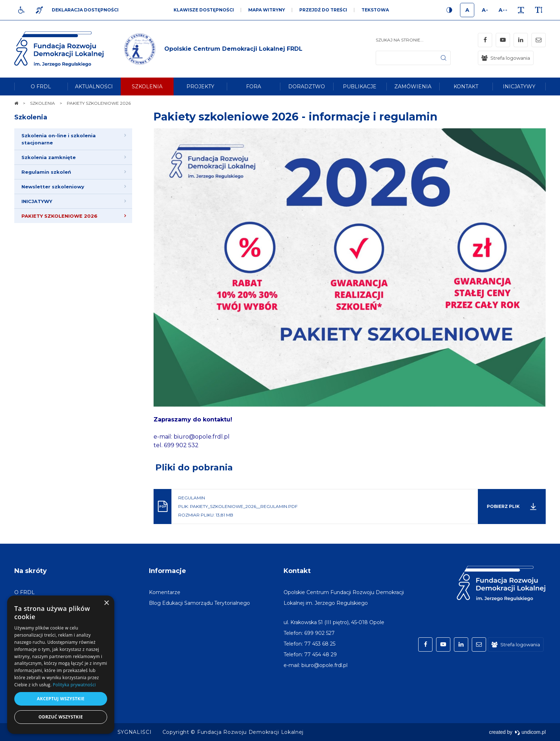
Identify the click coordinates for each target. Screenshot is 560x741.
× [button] (106, 603)
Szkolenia (31, 117)
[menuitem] (41, 87)
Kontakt (297, 571)
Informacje (167, 571)
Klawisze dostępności (204, 10)
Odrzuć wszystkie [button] (61, 717)
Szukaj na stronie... (400, 40)
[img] (212, 49)
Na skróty (31, 571)
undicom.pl (530, 732)
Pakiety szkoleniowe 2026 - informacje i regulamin (296, 117)
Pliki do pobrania (194, 467)
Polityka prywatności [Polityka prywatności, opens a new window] (74, 685)
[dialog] (61, 665)
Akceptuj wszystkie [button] (61, 699)
